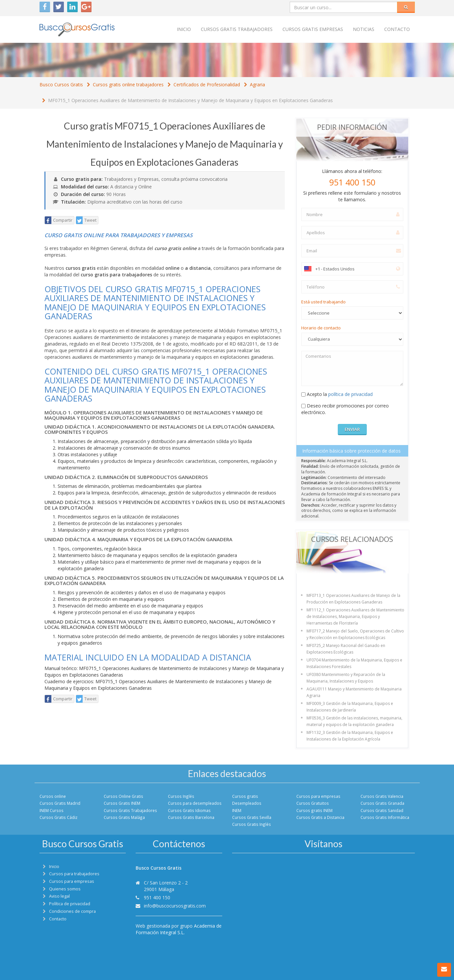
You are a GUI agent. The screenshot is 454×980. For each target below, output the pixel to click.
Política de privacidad (70, 904)
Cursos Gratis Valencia (382, 796)
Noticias (364, 29)
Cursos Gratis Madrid (60, 803)
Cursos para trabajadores (74, 874)
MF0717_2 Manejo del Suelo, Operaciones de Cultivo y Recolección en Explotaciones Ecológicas (355, 634)
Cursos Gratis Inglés (252, 824)
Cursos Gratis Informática (385, 817)
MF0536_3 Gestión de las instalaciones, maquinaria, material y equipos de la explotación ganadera (354, 721)
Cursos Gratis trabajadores (237, 29)
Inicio (184, 29)
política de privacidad (350, 394)
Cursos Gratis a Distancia (320, 817)
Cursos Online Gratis (123, 796)
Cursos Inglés (181, 796)
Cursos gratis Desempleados (247, 800)
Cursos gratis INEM (314, 810)
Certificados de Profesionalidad (207, 84)
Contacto (397, 29)
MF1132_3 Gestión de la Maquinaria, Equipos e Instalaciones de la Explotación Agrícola (350, 736)
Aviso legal (59, 896)
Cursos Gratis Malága (124, 817)
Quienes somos (65, 889)
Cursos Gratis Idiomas (189, 810)
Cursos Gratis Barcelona (191, 817)
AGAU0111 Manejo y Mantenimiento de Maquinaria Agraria (354, 692)
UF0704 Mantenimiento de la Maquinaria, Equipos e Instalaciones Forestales (354, 663)
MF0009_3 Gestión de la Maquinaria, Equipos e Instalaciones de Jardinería (350, 707)
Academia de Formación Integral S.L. (179, 929)
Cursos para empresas (318, 796)
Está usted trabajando (323, 302)
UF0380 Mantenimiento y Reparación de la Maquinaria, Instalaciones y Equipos (346, 678)
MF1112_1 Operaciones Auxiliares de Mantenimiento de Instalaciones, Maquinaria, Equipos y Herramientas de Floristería (355, 616)
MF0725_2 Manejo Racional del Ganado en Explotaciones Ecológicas (346, 649)
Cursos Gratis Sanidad (382, 810)
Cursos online (53, 796)
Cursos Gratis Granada (382, 803)
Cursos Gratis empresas (313, 29)
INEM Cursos (52, 810)
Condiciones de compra (72, 911)
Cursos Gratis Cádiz (58, 817)
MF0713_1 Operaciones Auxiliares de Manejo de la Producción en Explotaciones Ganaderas (353, 599)
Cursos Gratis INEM (122, 803)
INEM (237, 810)
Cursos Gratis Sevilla (252, 817)
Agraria (257, 84)
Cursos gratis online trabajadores (128, 84)
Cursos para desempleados (195, 803)
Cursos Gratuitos (313, 803)
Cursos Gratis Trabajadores (130, 810)
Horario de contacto (321, 328)
